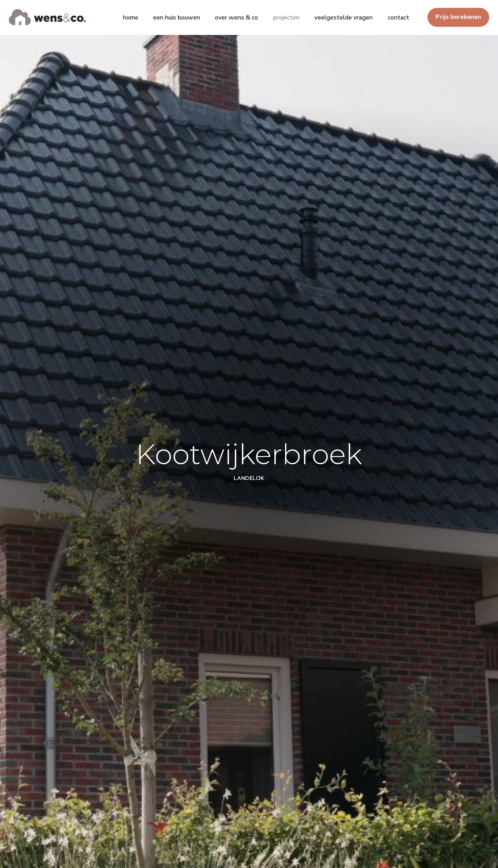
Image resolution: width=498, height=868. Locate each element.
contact (398, 17)
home (131, 17)
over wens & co (236, 17)
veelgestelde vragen (343, 17)
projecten (286, 17)
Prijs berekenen (458, 17)
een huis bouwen (177, 17)
